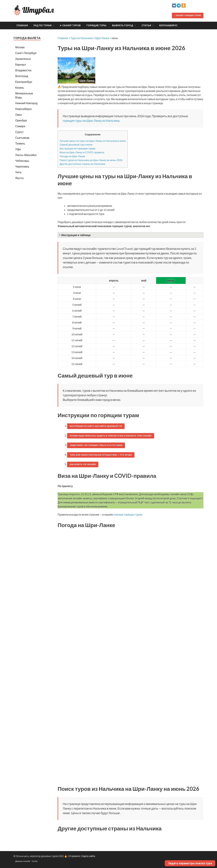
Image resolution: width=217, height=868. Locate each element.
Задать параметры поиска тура (190, 863)
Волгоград (22, 76)
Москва (20, 47)
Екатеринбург (24, 82)
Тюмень (20, 143)
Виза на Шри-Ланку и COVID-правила (82, 152)
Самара (20, 126)
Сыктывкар (22, 138)
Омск (18, 115)
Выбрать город (123, 25)
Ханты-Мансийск (26, 155)
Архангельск (23, 59)
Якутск (19, 178)
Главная (22, 25)
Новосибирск (23, 109)
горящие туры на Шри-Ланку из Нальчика (91, 121)
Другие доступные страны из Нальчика (82, 164)
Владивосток (23, 70)
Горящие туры (96, 25)
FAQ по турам (43, 25)
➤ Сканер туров (70, 25)
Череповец (22, 166)
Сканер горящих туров (188, 15)
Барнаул (21, 64)
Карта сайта (89, 856)
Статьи (146, 25)
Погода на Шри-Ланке (72, 156)
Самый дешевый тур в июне (76, 144)
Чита (18, 172)
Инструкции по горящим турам (77, 148)
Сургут (19, 132)
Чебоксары (22, 161)
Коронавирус (168, 25)
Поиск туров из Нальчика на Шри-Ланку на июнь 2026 (91, 160)
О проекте (75, 856)
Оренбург (21, 120)
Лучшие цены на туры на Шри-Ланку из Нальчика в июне (93, 141)
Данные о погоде (23, 861)
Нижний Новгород (26, 103)
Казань (20, 87)
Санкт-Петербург (26, 53)
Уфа (18, 149)
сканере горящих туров (128, 514)
